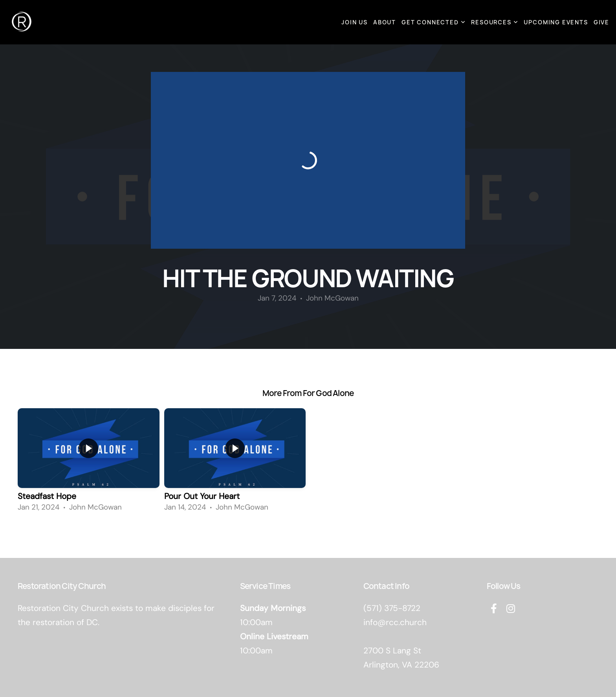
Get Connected (434, 22)
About (385, 22)
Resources (495, 22)
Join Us (355, 22)
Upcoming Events (556, 22)
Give (601, 22)
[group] (89, 462)
